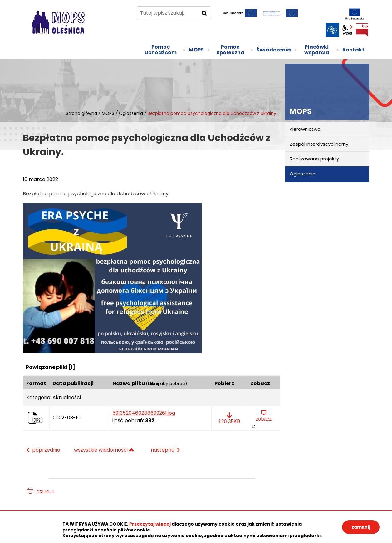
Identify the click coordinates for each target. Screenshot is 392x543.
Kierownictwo (305, 129)
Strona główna (81, 113)
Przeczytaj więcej (150, 524)
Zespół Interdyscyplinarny (319, 144)
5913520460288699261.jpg (144, 413)
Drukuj (45, 492)
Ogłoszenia (131, 113)
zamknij (361, 527)
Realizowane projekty (314, 159)
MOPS (108, 113)
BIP (362, 30)
